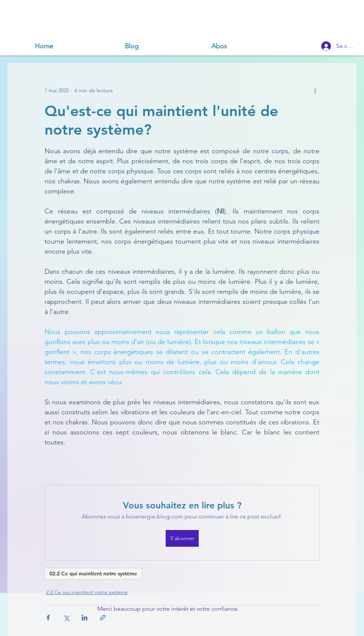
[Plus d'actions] (315, 90)
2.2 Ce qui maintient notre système (87, 592)
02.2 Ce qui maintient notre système (93, 574)
